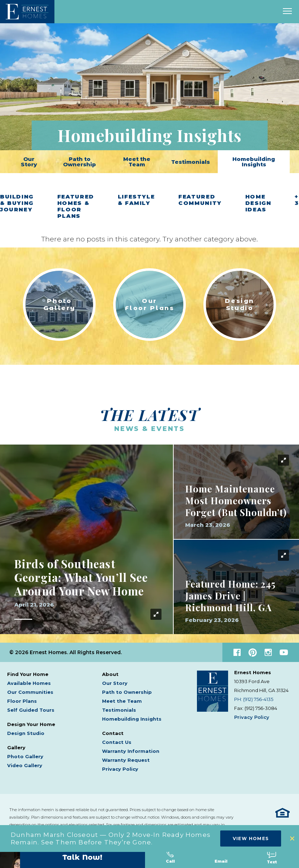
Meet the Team (137, 162)
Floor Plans (22, 698)
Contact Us (117, 739)
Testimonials (191, 162)
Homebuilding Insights (254, 162)
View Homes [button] (251, 838)
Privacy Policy (120, 766)
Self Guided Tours (31, 707)
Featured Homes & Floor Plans (76, 206)
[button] (293, 838)
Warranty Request (126, 757)
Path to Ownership (79, 162)
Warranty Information (131, 748)
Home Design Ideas (258, 203)
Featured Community (200, 200)
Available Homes (29, 680)
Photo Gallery (25, 753)
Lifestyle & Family (136, 200)
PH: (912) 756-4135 (254, 696)
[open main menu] (287, 12)
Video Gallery (25, 762)
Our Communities (30, 689)
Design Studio (26, 730)
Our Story (29, 162)
